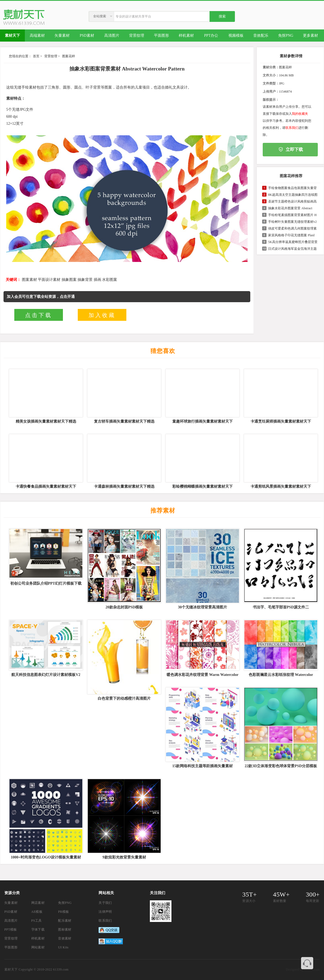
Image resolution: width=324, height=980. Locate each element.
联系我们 (292, 128)
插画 (97, 280)
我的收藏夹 (300, 114)
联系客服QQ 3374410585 (307, 963)
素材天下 (11, 969)
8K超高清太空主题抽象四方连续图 (293, 195)
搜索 (222, 16)
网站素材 (38, 947)
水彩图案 (110, 280)
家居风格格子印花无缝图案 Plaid (291, 235)
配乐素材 (65, 921)
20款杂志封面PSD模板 (124, 607)
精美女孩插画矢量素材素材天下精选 (46, 421)
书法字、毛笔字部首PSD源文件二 (281, 607)
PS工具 (37, 921)
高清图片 (11, 921)
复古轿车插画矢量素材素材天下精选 (124, 421)
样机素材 (38, 938)
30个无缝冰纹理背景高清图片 (202, 607)
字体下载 (38, 930)
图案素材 (29, 280)
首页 (36, 56)
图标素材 (65, 930)
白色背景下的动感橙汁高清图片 (124, 698)
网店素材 (38, 903)
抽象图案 (69, 280)
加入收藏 (102, 315)
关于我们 (105, 903)
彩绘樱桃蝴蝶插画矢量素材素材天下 (202, 486)
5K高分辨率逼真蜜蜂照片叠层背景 (293, 242)
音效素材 (65, 938)
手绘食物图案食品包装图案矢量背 (292, 188)
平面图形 (11, 947)
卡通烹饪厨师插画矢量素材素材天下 (281, 421)
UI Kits (63, 947)
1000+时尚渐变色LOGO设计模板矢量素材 (46, 857)
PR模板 (63, 912)
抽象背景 (85, 280)
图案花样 (69, 56)
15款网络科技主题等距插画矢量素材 (202, 766)
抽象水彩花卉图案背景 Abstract (290, 208)
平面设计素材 (49, 280)
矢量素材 (11, 903)
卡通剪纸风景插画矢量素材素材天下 (281, 486)
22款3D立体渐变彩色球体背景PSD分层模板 (281, 766)
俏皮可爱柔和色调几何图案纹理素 (292, 228)
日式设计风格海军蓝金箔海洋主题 (292, 249)
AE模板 (37, 912)
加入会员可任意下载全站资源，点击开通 (41, 297)
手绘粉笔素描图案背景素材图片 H (292, 215)
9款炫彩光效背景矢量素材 (124, 857)
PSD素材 (11, 912)
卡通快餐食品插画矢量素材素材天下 (46, 486)
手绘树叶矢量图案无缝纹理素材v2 (292, 222)
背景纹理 (51, 56)
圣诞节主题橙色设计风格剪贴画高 (292, 201)
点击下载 (39, 315)
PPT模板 (11, 930)
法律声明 (105, 912)
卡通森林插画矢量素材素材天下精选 (124, 486)
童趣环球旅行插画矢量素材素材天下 (202, 421)
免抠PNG (65, 903)
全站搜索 (100, 16)
